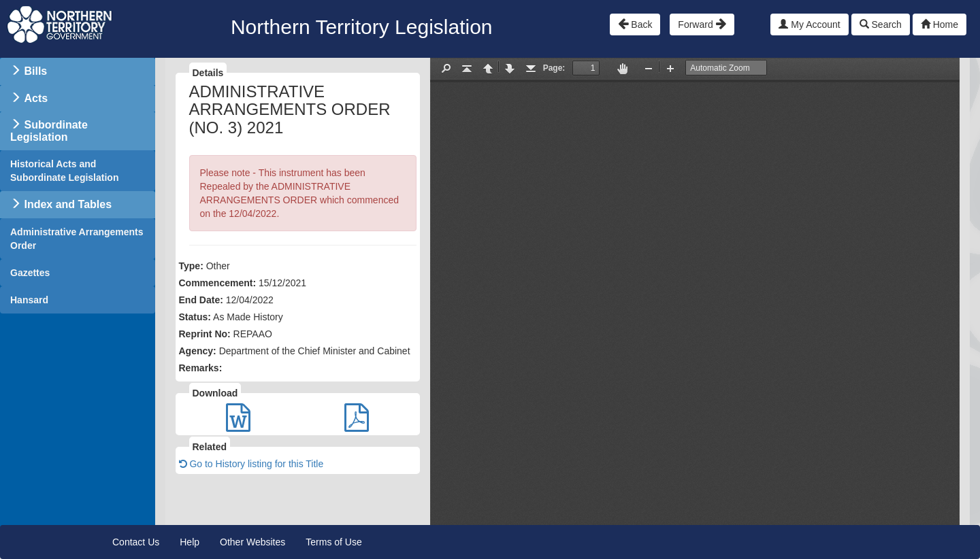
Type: (191, 266)
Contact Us (136, 542)
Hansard (29, 300)
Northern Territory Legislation (362, 27)
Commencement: (218, 283)
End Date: (201, 300)
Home (940, 24)
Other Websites (252, 542)
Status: (195, 317)
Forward (702, 24)
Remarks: (201, 368)
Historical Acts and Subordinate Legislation (64, 171)
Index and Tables (68, 204)
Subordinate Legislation (49, 131)
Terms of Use (333, 542)
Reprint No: (205, 334)
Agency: (198, 351)
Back (635, 24)
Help (190, 542)
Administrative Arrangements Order (77, 239)
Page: (554, 68)
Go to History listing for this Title (251, 464)
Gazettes (30, 273)
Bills (35, 71)
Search (881, 24)
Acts (36, 98)
